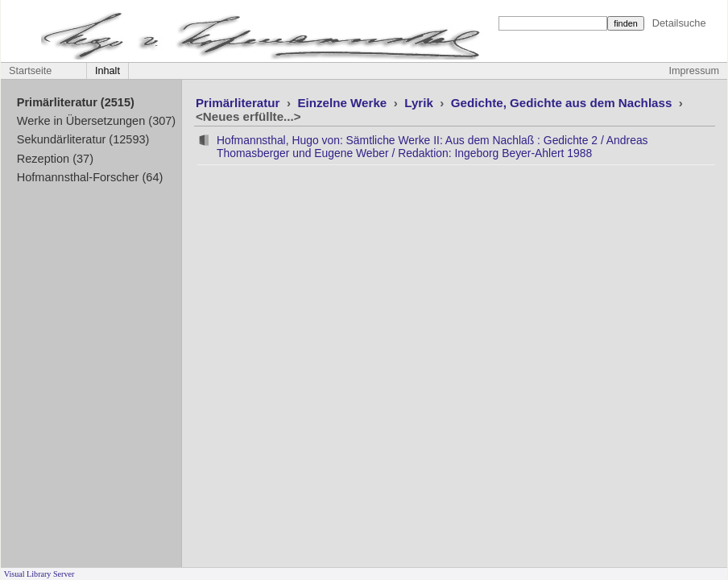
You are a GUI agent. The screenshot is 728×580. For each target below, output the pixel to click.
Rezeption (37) (55, 159)
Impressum (694, 71)
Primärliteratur (240, 103)
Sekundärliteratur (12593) (83, 139)
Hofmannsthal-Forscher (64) (90, 177)
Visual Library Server (39, 574)
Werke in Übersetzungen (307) (96, 121)
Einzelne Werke (343, 103)
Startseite (30, 71)
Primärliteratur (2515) (76, 102)
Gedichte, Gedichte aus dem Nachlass (563, 103)
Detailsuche (679, 23)
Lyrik (420, 103)
